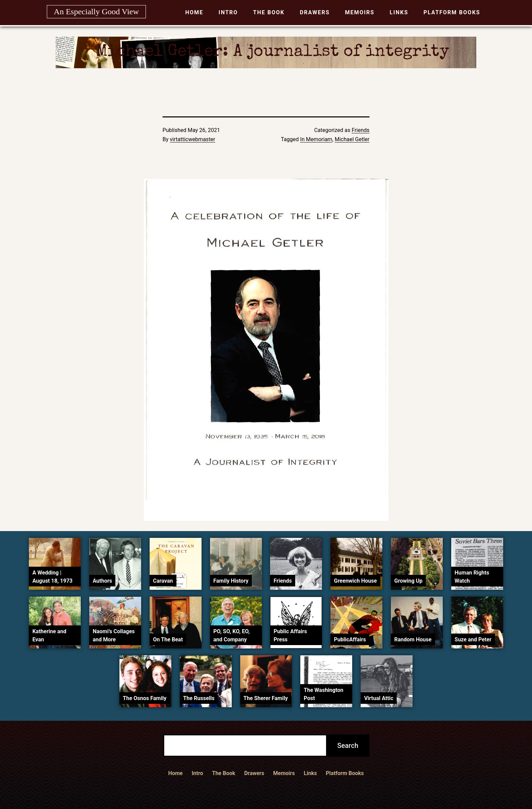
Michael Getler (352, 139)
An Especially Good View (97, 12)
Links (399, 12)
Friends (360, 130)
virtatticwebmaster (193, 139)
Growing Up (408, 581)
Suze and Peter (473, 639)
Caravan (163, 581)
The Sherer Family (266, 698)
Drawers (315, 12)
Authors (102, 581)
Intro (228, 12)
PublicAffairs (350, 639)
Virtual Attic (379, 698)
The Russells (199, 698)
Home (194, 12)
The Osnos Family (145, 698)
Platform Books (452, 12)
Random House (413, 639)
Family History (231, 581)
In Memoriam (316, 139)
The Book (269, 12)
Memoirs (360, 12)
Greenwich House (355, 581)
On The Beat (168, 639)
